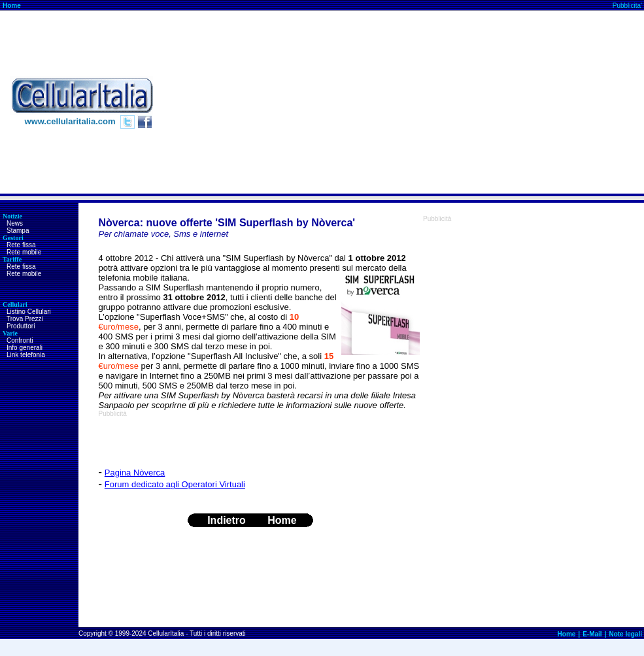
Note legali (625, 634)
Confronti (20, 340)
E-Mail (592, 634)
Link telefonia (26, 355)
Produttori (21, 326)
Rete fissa (21, 245)
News (15, 223)
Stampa (18, 231)
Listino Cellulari (29, 312)
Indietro (227, 520)
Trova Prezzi (25, 319)
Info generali (25, 348)
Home (12, 6)
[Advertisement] (511, 102)
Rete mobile (24, 252)
